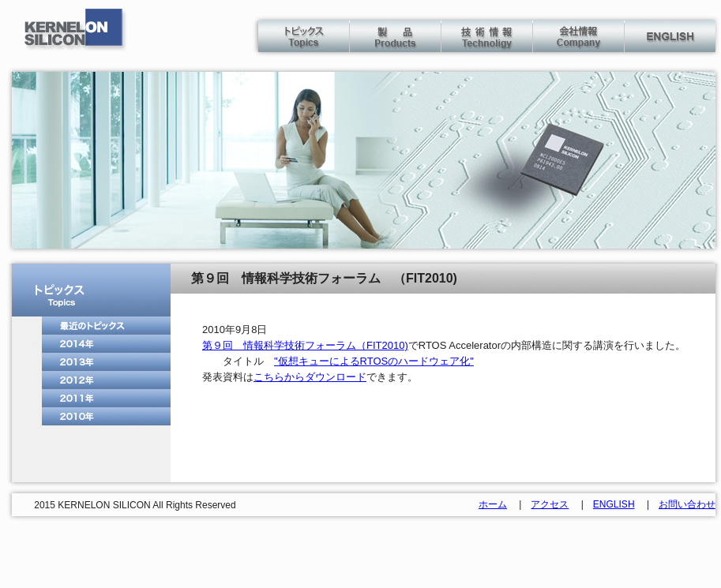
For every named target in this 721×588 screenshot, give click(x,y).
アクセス (550, 504)
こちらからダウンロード (310, 377)
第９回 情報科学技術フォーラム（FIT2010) (305, 345)
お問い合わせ (687, 504)
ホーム (493, 504)
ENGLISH (614, 504)
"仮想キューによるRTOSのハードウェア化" (374, 361)
